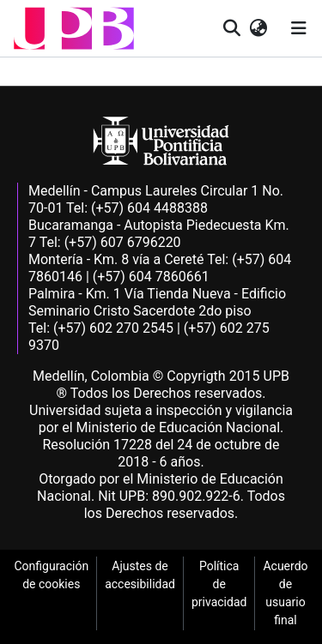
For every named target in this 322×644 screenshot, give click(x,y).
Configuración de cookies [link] (51, 575)
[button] (74, 28)
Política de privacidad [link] (219, 584)
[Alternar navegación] (299, 28)
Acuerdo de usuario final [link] (285, 593)
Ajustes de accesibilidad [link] (140, 575)
